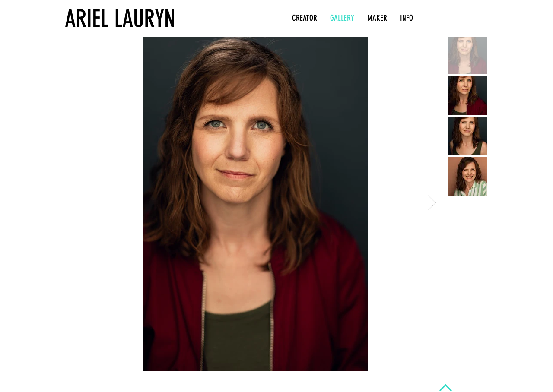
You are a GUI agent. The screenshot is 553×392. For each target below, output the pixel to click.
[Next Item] (432, 203)
